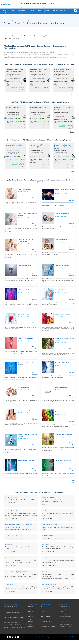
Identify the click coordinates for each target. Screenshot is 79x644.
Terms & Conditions (70, 641)
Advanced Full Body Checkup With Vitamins (15, 70)
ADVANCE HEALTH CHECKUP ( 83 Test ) (12, 617)
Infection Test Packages (25, 291)
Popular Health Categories (21, 11)
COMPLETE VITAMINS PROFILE (66, 631)
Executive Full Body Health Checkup (39, 70)
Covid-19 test (47, 11)
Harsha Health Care (10, 562)
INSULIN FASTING (44, 618)
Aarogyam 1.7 (31, 626)
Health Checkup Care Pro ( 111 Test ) (11, 627)
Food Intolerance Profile (38, 107)
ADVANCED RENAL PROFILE (47, 626)
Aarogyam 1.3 (31, 621)
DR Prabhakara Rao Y (11, 501)
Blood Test (32, 11)
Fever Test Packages (61, 240)
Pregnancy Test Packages (25, 340)
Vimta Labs (45, 576)
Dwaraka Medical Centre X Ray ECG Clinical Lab (18, 529)
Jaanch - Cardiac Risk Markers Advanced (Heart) (63, 147)
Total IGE (43, 613)
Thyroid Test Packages (24, 413)
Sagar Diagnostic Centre (49, 515)
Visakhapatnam (22, 20)
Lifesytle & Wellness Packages (64, 438)
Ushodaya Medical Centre (49, 588)
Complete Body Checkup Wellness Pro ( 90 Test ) (14, 619)
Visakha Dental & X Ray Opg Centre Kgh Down (18, 576)
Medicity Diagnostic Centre (49, 501)
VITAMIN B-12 (44, 616)
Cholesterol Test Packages (62, 316)
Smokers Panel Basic (13, 107)
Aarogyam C (31, 616)
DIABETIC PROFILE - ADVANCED (47, 628)
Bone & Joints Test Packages (26, 464)
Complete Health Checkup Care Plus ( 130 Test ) (14, 629)
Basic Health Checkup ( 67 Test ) (10, 611)
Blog (54, 11)
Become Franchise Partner (61, 11)
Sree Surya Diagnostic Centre (13, 515)
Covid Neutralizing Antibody (65, 621)
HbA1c (42, 611)
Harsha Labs (45, 548)
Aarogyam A (31, 611)
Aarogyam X (31, 628)
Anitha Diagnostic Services (49, 529)
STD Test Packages (23, 390)
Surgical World (9, 588)
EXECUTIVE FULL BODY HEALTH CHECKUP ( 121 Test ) (15, 614)
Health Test (13, 11)
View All (72, 94)
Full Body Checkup (4, 11)
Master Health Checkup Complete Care (63, 70)
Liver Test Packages (24, 316)
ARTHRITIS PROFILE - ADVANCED (48, 631)
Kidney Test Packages (61, 291)
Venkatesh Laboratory (11, 540)
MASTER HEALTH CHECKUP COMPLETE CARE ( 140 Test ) (14, 632)
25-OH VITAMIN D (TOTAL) (46, 623)
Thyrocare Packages (61, 390)
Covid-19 (61, 616)
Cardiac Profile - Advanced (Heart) (39, 146)
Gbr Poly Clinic (9, 548)
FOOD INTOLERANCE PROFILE (66, 628)
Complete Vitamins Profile (63, 108)
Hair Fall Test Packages (25, 267)
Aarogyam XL (31, 631)
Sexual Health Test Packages (63, 365)
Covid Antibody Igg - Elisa (65, 611)
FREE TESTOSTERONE (45, 621)
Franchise (24, 641)
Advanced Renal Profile (14, 145)
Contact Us (34, 641)
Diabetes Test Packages (62, 214)
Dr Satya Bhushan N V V (49, 540)
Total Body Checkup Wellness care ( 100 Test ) (13, 624)
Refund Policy (57, 641)
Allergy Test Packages (24, 189)
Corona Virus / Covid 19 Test (63, 464)
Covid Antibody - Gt (63, 618)
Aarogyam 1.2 (31, 618)
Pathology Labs (39, 11)
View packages (34, 198)
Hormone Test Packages (62, 267)
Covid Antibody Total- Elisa (65, 613)
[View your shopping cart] (75, 11)
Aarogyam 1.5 (31, 623)
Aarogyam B (31, 613)
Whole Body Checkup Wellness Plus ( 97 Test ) (13, 622)
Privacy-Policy (45, 641)
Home (5, 20)
